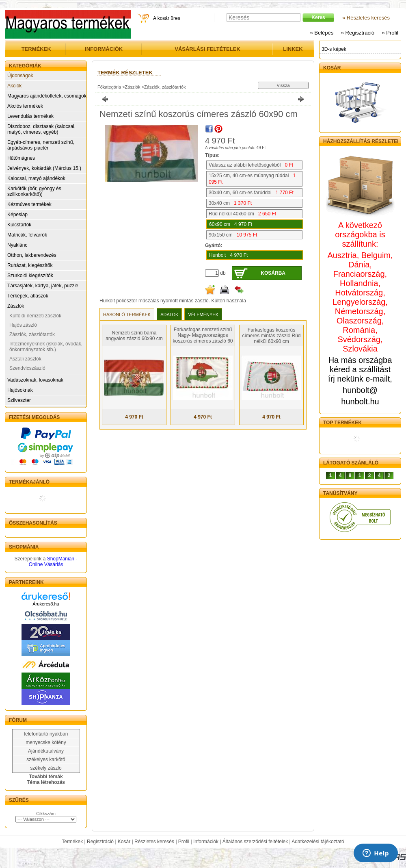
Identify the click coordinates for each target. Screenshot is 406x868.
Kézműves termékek (29, 204)
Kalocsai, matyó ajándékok (36, 178)
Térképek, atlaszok (28, 296)
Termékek (72, 842)
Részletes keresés (154, 842)
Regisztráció (100, 842)
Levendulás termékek (30, 116)
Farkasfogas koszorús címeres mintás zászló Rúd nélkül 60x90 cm (271, 336)
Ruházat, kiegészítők (30, 265)
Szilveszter (19, 400)
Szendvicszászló (27, 368)
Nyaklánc (17, 245)
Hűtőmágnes (21, 158)
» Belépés (322, 33)
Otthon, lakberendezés (32, 255)
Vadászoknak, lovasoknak (35, 380)
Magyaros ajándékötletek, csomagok (47, 96)
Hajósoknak (20, 390)
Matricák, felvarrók (27, 235)
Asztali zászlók (25, 359)
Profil (184, 842)
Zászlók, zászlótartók (32, 334)
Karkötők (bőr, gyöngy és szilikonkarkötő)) (34, 191)
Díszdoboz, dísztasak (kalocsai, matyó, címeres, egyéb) (41, 129)
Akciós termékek (25, 106)
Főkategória (109, 87)
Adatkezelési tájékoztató (318, 842)
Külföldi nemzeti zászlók (35, 316)
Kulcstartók (19, 225)
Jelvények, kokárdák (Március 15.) (44, 168)
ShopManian (61, 559)
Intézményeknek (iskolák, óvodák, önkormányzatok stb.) (46, 347)
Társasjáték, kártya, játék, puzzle (43, 286)
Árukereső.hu (46, 604)
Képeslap (17, 215)
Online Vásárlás (46, 564)
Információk (206, 842)
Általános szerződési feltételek (255, 842)
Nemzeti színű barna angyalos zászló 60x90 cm (134, 336)
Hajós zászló (23, 325)
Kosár (124, 842)
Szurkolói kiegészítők (30, 276)
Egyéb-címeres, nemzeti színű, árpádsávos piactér (41, 145)
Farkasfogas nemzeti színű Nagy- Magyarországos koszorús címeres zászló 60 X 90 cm (203, 338)
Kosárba (273, 273)
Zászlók (16, 306)
